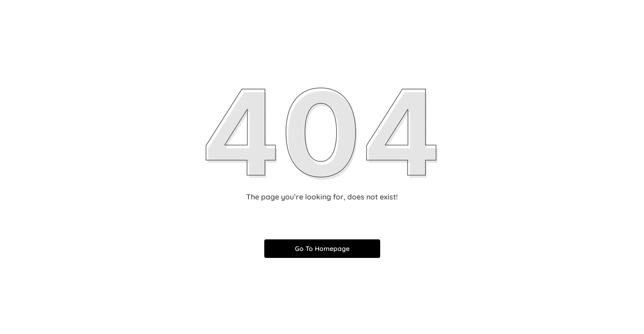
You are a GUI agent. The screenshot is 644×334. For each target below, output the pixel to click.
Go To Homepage (322, 249)
